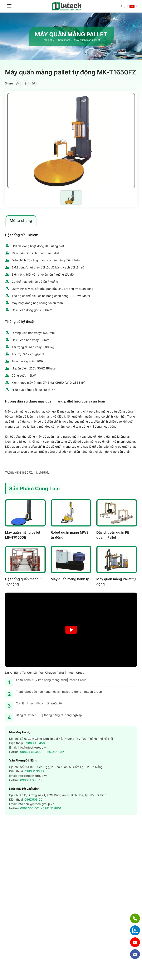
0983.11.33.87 (34, 771)
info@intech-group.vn (33, 747)
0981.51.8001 (52, 808)
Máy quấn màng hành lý (70, 579)
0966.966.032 (54, 752)
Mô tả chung (21, 220)
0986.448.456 (35, 743)
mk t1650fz (42, 472)
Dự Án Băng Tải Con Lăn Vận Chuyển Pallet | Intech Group (45, 673)
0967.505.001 (34, 799)
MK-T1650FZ (23, 472)
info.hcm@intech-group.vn (36, 804)
